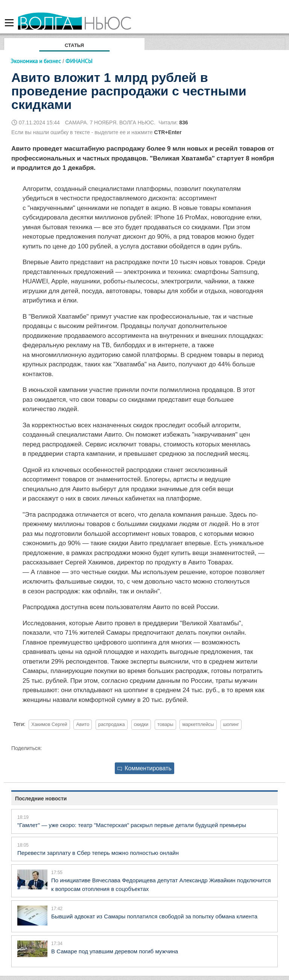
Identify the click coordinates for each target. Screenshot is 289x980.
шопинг (231, 724)
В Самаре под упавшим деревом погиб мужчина (115, 951)
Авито (83, 724)
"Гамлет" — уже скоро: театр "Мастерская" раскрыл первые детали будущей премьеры (132, 825)
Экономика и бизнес (36, 61)
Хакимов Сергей (49, 724)
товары (165, 724)
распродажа (112, 724)
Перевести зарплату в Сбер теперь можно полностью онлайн (98, 853)
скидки (141, 724)
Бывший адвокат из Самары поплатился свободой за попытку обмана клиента (154, 916)
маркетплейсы (198, 724)
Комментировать (144, 768)
